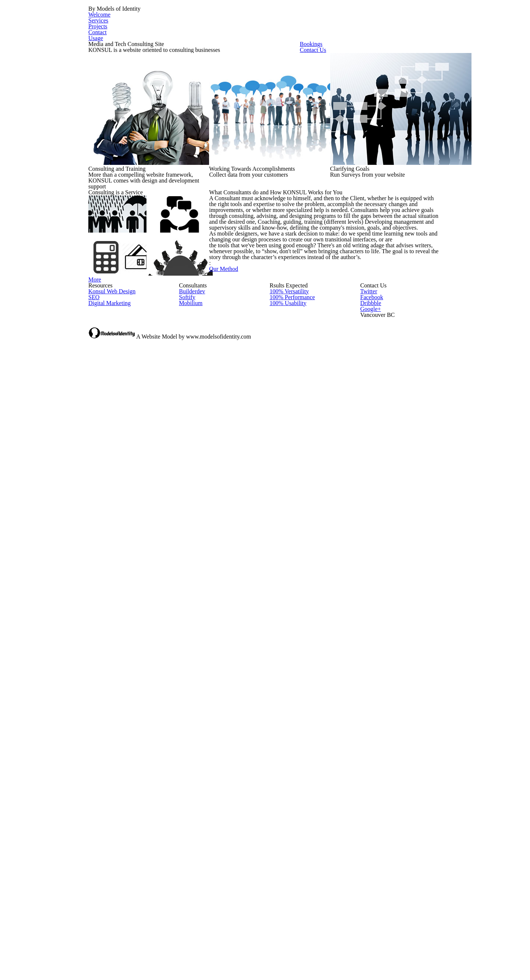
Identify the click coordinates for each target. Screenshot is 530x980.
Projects (358, 21)
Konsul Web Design (111, 657)
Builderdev (192, 657)
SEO (93, 669)
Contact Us (351, 115)
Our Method (264, 569)
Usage (429, 21)
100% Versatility (289, 657)
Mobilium (190, 681)
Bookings (346, 79)
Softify (186, 669)
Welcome (281, 21)
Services (320, 21)
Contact (395, 21)
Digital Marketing (108, 681)
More (119, 487)
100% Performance (292, 669)
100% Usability (287, 681)
